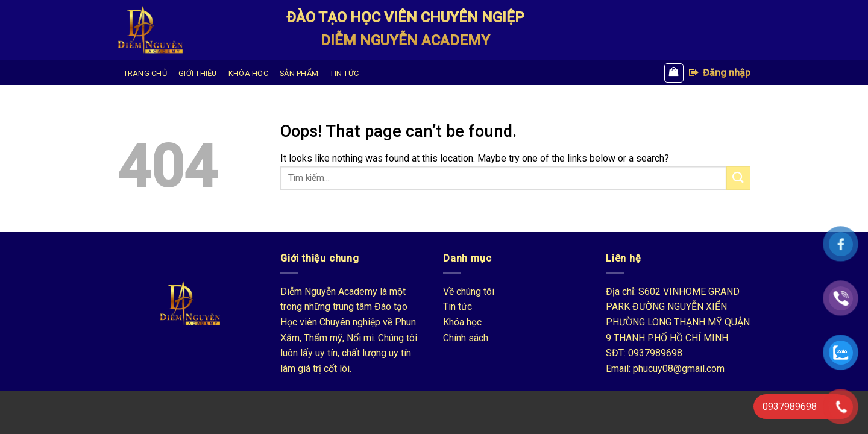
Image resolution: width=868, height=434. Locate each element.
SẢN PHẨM (299, 73)
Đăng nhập (719, 72)
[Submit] (738, 178)
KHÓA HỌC (248, 73)
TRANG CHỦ (145, 73)
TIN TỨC (344, 73)
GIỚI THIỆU (198, 73)
